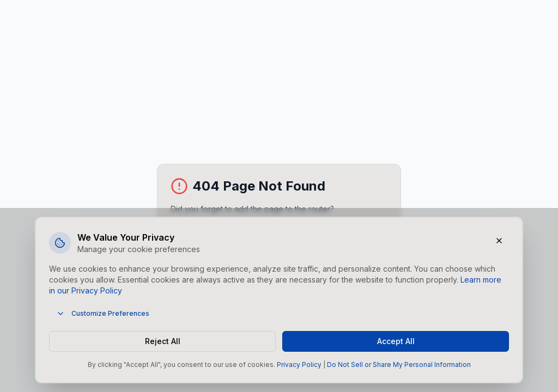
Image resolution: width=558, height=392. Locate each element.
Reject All (163, 341)
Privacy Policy (299, 365)
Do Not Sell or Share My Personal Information (399, 365)
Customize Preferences (103, 314)
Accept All (396, 341)
